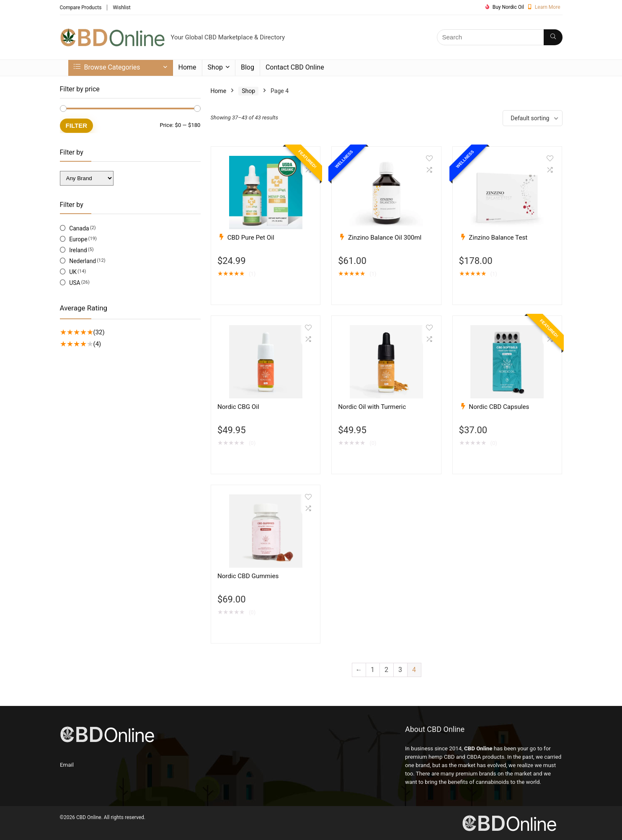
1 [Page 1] (373, 670)
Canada (79, 228)
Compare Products (81, 8)
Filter (77, 125)
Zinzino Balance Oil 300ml (385, 238)
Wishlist (121, 8)
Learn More (548, 7)
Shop (215, 67)
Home (187, 67)
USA (75, 283)
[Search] (553, 37)
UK (73, 272)
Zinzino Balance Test (498, 238)
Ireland (78, 250)
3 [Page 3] (400, 670)
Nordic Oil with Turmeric (372, 407)
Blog (248, 67)
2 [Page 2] (386, 670)
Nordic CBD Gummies (248, 576)
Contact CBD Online (295, 67)
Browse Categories (107, 67)
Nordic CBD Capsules (499, 407)
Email (67, 765)
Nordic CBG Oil (238, 407)
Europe (78, 239)
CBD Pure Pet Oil (251, 238)
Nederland (83, 261)
